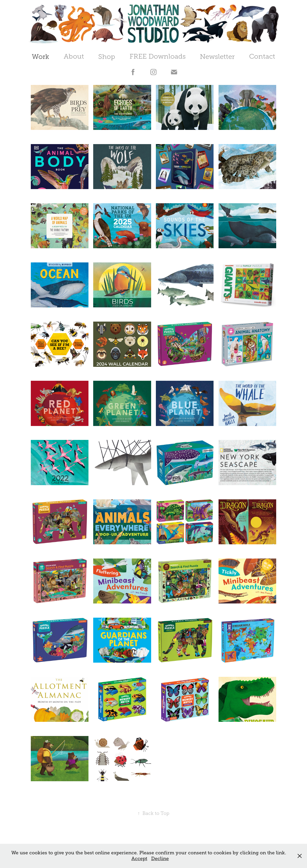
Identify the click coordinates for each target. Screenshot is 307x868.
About (74, 56)
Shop (107, 57)
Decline (160, 859)
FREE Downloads (158, 56)
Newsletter (217, 57)
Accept (139, 859)
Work (41, 57)
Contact (262, 56)
